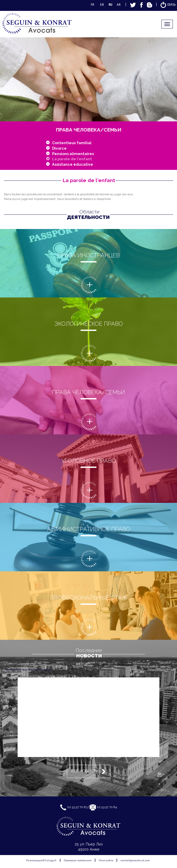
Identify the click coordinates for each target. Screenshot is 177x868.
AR (119, 5)
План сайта (106, 860)
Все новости (89, 771)
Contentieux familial (72, 143)
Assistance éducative (73, 164)
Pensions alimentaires (73, 154)
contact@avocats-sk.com (135, 860)
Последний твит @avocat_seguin (28, 670)
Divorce (59, 148)
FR (92, 5)
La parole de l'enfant (72, 159)
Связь (168, 5)
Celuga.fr (51, 860)
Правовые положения (78, 860)
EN (102, 5)
